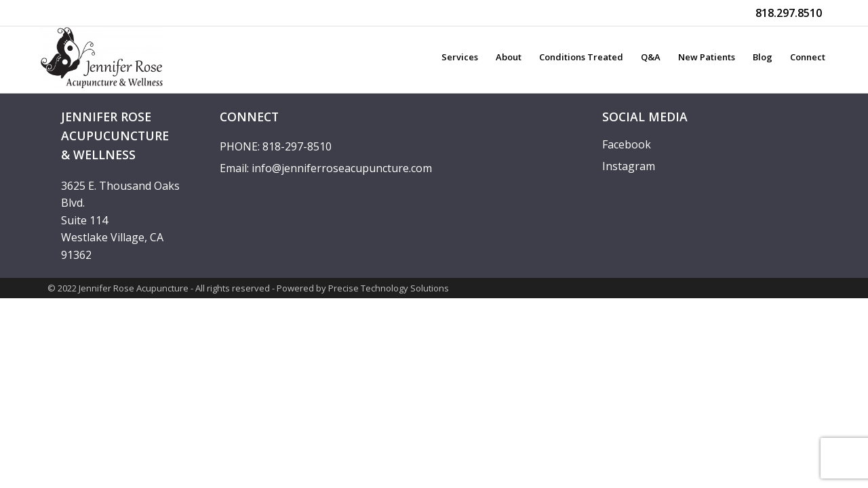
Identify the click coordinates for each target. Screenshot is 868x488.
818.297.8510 (789, 13)
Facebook (627, 144)
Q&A (651, 57)
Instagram (629, 166)
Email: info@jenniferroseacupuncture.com (326, 168)
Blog (763, 57)
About (509, 57)
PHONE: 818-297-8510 (276, 146)
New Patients (707, 57)
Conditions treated (581, 57)
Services (460, 57)
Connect (808, 57)
